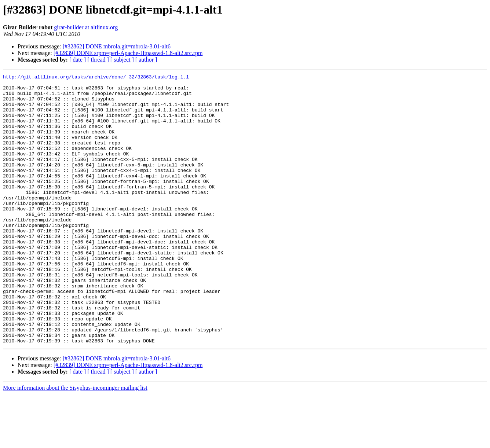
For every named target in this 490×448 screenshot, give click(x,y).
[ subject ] (122, 60)
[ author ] (146, 60)
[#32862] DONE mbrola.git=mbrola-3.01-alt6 (117, 46)
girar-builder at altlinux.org (86, 27)
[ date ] (78, 60)
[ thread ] (98, 60)
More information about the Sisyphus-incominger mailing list (75, 442)
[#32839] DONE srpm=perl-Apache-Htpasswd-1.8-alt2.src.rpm (128, 53)
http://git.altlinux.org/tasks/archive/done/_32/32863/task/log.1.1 (96, 78)
